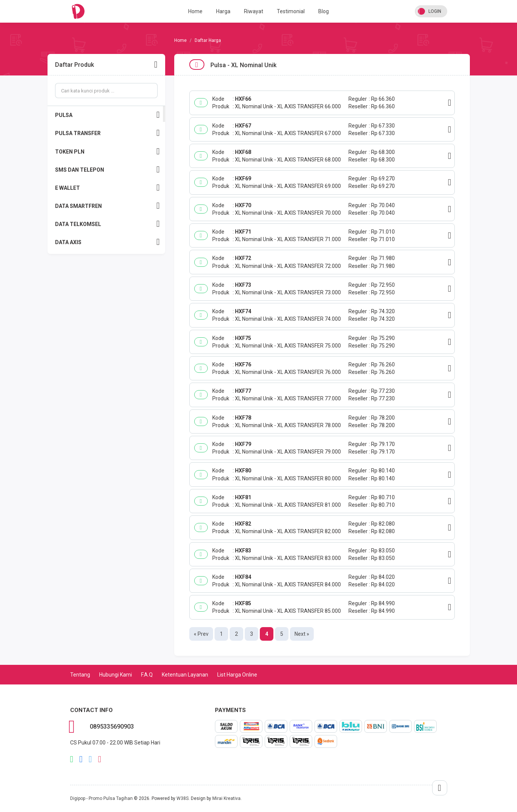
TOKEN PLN (107, 151)
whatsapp (72, 759)
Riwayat (254, 11)
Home (195, 11)
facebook (81, 759)
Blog (324, 11)
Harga (223, 11)
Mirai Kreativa (226, 798)
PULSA (107, 115)
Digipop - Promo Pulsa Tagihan (101, 798)
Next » (302, 634)
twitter (90, 759)
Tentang (80, 675)
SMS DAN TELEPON (107, 170)
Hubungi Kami (116, 675)
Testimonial (291, 11)
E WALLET (107, 188)
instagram (100, 759)
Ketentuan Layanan (185, 675)
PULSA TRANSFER (107, 133)
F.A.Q (147, 675)
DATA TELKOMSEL (107, 224)
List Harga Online (237, 675)
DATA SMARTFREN (107, 206)
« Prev (201, 634)
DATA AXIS (107, 242)
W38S (183, 798)
